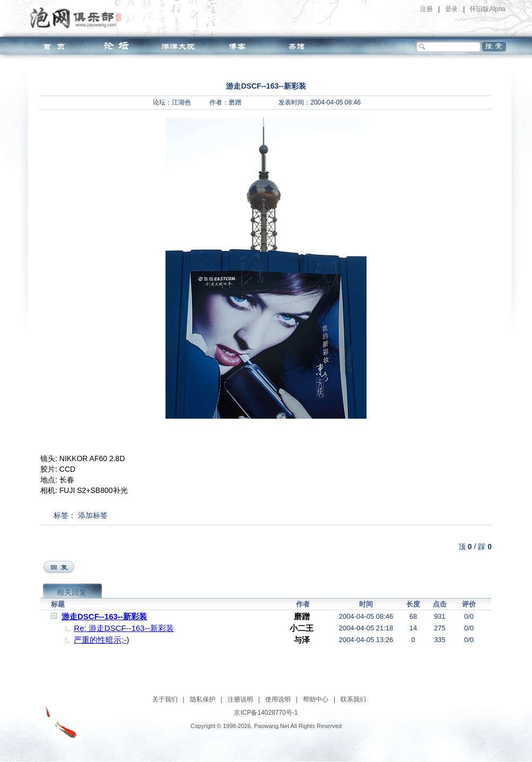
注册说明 (240, 699)
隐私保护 (203, 699)
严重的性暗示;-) (101, 640)
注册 (426, 9)
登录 (451, 9)
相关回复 (72, 592)
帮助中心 (316, 699)
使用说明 (278, 699)
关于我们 (165, 699)
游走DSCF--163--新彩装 (104, 616)
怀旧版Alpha (488, 9)
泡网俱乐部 (78, 18)
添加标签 (93, 515)
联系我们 (353, 699)
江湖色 (181, 102)
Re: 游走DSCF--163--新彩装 (124, 628)
